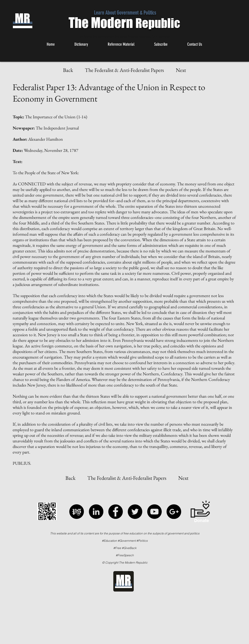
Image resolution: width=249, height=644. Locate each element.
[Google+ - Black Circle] (174, 512)
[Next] (181, 70)
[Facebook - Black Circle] (116, 512)
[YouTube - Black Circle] (154, 512)
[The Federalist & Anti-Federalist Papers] (124, 70)
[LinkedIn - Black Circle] (96, 512)
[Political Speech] (77, 512)
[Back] (68, 70)
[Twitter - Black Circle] (135, 512)
